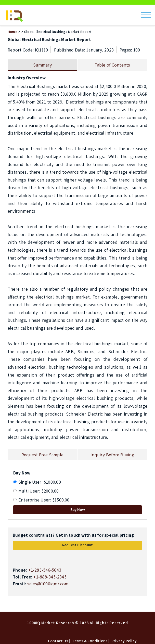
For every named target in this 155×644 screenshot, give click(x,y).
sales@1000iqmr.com (48, 584)
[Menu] (146, 13)
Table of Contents (112, 65)
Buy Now (78, 510)
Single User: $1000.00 (40, 482)
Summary (43, 65)
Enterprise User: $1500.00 (44, 500)
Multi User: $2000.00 (39, 491)
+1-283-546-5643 (45, 570)
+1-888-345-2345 (50, 577)
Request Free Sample (42, 455)
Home (12, 31)
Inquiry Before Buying (112, 455)
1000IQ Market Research (51, 623)
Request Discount (78, 545)
